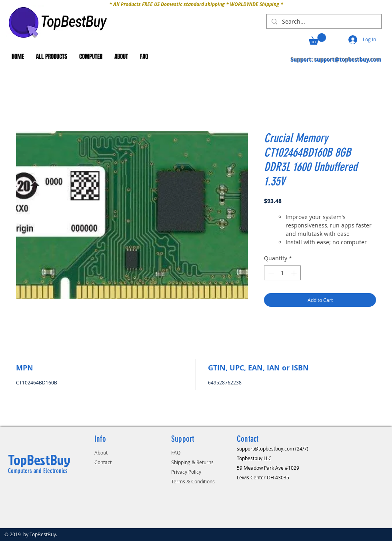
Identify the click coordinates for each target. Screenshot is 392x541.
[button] (317, 39)
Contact (103, 462)
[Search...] (323, 22)
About (101, 453)
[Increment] (295, 273)
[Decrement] (270, 273)
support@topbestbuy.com (348, 60)
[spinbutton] (282, 273)
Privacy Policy (186, 472)
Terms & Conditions (193, 481)
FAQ (176, 453)
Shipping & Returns (192, 462)
